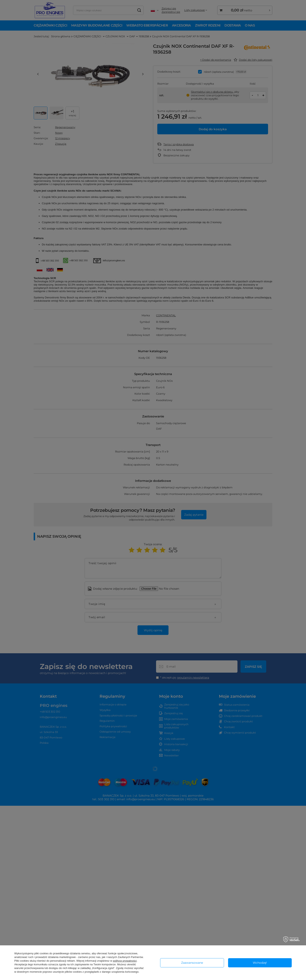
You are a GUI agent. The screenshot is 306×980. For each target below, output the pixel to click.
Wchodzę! (260, 963)
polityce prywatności (125, 961)
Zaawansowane (192, 963)
